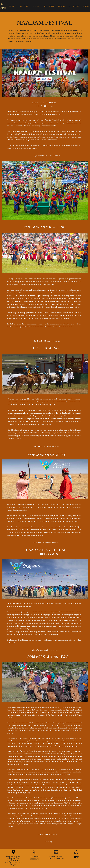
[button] (46, 156)
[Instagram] (77, 857)
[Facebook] (75, 857)
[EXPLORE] (61, 6)
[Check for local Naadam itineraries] (46, 446)
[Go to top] (49, 842)
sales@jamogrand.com (56, 856)
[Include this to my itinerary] (49, 834)
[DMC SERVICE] (49, 6)
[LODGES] (36, 6)
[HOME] (12, 6)
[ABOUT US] (24, 6)
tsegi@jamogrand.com (56, 858)
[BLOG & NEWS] (74, 6)
